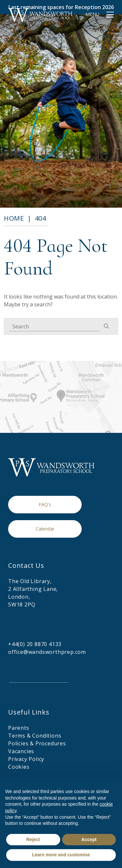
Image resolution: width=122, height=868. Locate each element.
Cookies (19, 767)
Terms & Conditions (35, 736)
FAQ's (45, 504)
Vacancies (21, 751)
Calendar (45, 529)
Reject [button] (33, 839)
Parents (19, 728)
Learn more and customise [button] (61, 855)
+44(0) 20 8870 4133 (35, 644)
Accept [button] (89, 839)
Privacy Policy (26, 759)
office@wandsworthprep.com (47, 652)
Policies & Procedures (37, 743)
